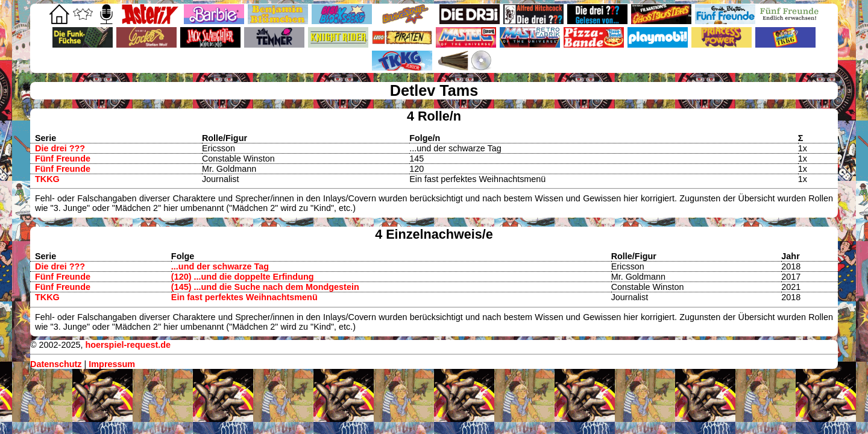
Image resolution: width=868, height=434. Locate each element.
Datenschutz (56, 364)
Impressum (112, 364)
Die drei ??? (60, 148)
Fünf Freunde (63, 159)
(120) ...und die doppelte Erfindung (243, 277)
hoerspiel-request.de (128, 345)
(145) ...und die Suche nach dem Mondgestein (265, 287)
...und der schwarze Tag (220, 266)
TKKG (47, 179)
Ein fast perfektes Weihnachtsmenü (244, 297)
